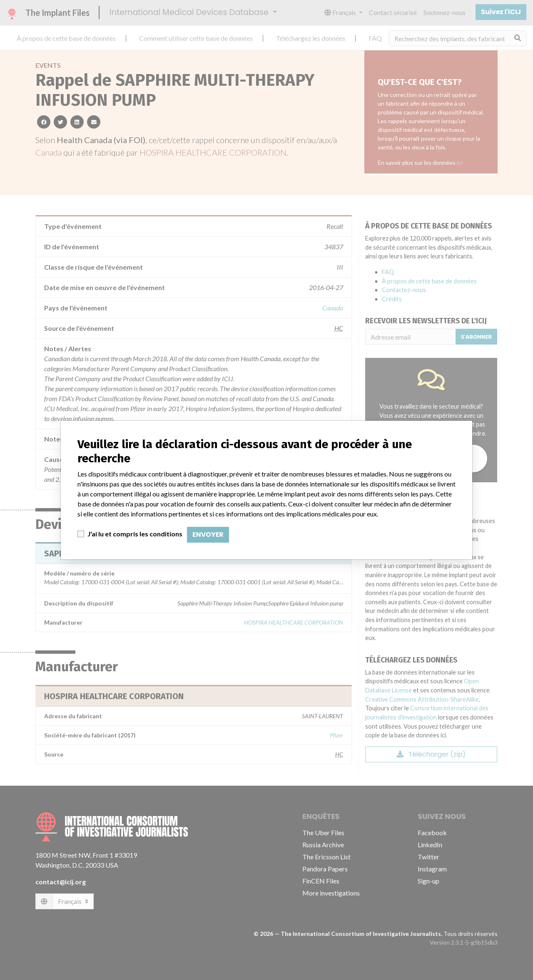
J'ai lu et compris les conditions (135, 534)
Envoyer (208, 535)
